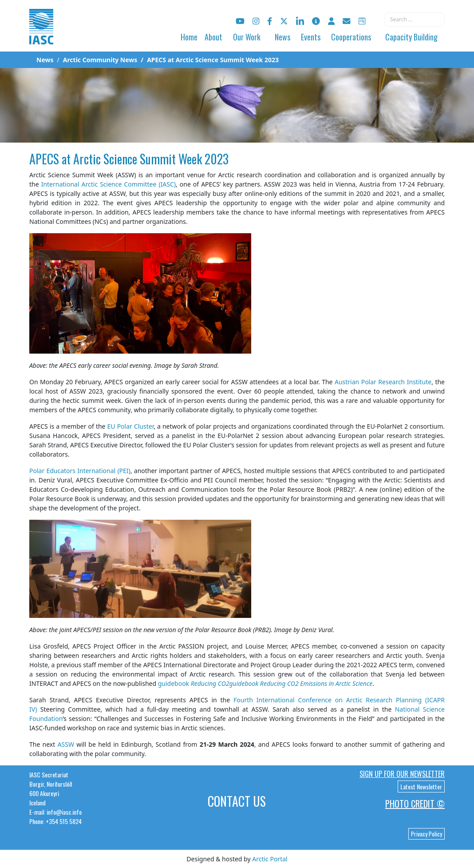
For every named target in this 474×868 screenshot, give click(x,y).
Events (311, 37)
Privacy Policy (427, 834)
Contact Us (237, 801)
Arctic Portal (270, 859)
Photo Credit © (415, 804)
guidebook (265, 683)
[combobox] (415, 20)
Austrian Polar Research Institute (383, 382)
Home (189, 37)
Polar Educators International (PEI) (80, 471)
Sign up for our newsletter (402, 774)
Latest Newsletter (421, 786)
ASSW (66, 744)
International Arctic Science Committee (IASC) (109, 184)
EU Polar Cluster (131, 426)
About (213, 37)
